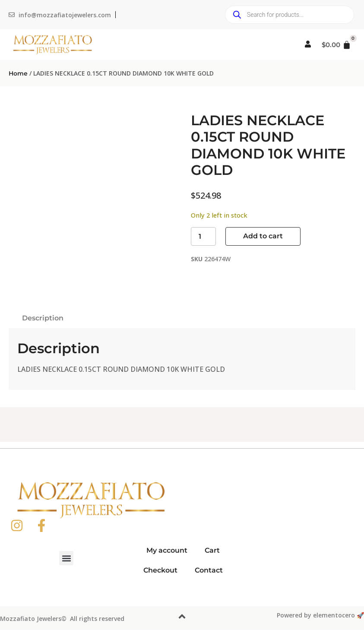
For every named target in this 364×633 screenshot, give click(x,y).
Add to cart (263, 236)
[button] (66, 558)
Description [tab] (43, 318)
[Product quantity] (203, 236)
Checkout (160, 570)
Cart (212, 550)
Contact (209, 570)
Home (18, 73)
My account (167, 550)
